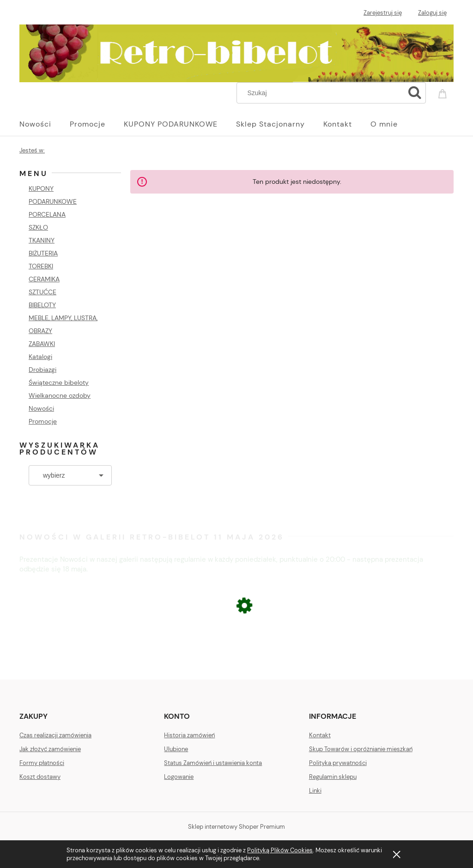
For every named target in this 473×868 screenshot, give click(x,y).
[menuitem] (45, 124)
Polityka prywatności (338, 763)
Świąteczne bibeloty (59, 382)
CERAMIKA (44, 279)
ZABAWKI (42, 344)
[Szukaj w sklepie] (323, 93)
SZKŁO (38, 227)
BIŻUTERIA (43, 253)
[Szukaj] (415, 93)
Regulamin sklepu (333, 777)
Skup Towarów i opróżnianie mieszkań (361, 749)
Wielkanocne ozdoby (60, 395)
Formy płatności (42, 763)
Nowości (41, 408)
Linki (315, 791)
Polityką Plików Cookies (280, 850)
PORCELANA (47, 214)
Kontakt (320, 735)
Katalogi (40, 357)
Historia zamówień (189, 735)
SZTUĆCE (42, 292)
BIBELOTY (42, 305)
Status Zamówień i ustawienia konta (213, 763)
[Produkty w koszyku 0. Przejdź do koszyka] (444, 92)
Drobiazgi (42, 370)
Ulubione (176, 749)
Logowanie (179, 777)
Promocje (43, 421)
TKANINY (42, 240)
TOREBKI (41, 266)
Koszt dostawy (40, 777)
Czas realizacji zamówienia (55, 735)
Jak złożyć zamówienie (50, 749)
